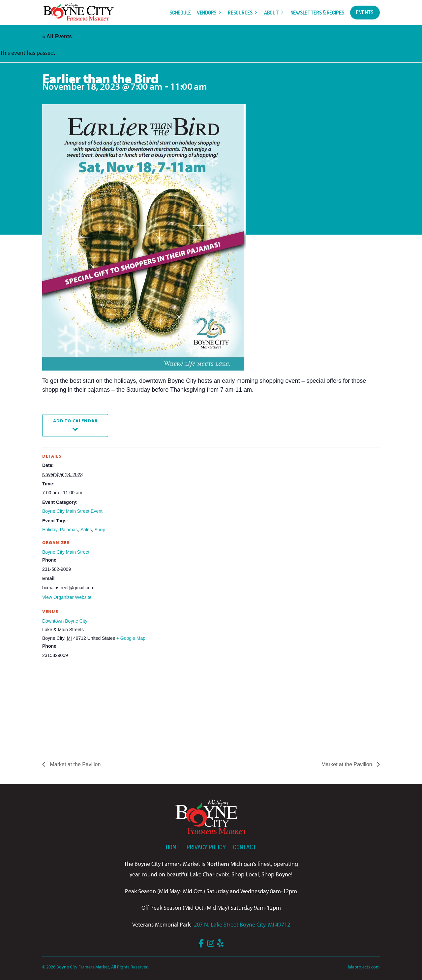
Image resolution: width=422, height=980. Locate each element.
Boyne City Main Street (66, 552)
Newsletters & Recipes (317, 13)
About (271, 13)
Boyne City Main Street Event (72, 511)
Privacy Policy (206, 847)
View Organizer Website (67, 597)
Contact (245, 847)
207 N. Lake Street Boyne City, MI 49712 (242, 924)
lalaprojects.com (364, 967)
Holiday (50, 530)
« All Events (57, 36)
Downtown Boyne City (65, 621)
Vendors (207, 13)
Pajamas (69, 530)
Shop (100, 530)
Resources (240, 13)
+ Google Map (131, 638)
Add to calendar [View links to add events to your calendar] (75, 421)
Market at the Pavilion (75, 764)
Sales (86, 530)
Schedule (180, 13)
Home (173, 847)
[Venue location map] (77, 705)
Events (365, 12)
